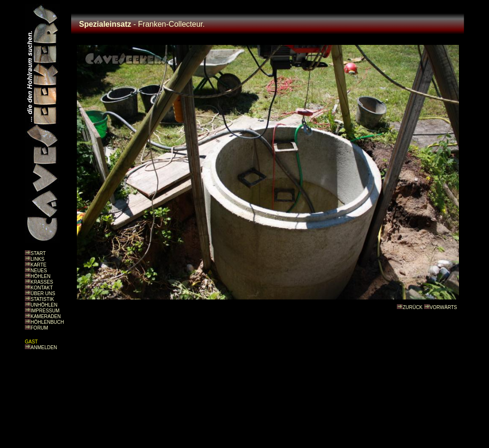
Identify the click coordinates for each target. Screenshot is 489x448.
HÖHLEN (41, 276)
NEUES (39, 271)
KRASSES (42, 282)
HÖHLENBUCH (47, 322)
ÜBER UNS (43, 293)
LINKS (37, 259)
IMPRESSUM (45, 311)
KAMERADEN (46, 316)
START (38, 253)
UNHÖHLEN (44, 305)
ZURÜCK (413, 307)
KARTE (38, 265)
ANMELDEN (44, 347)
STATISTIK (42, 299)
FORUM (39, 328)
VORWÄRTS (443, 307)
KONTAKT (42, 288)
